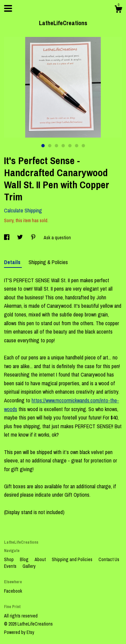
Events (11, 566)
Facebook (13, 591)
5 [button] (70, 146)
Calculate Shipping (23, 210)
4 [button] (63, 146)
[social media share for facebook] (7, 238)
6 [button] (77, 146)
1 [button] (43, 146)
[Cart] (118, 10)
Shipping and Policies (73, 559)
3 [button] (56, 146)
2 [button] (50, 146)
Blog (25, 559)
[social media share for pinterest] (34, 238)
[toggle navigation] (8, 8)
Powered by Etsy (19, 632)
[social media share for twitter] (20, 238)
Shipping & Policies (48, 262)
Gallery (29, 566)
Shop (9, 559)
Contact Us (109, 559)
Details (13, 262)
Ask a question (57, 238)
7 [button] (83, 146)
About (41, 559)
